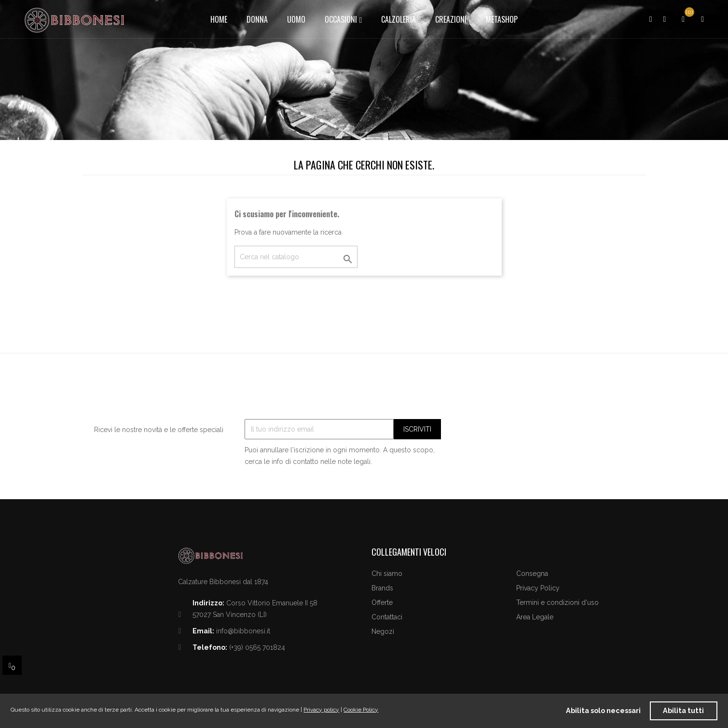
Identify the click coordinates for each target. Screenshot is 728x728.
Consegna (532, 574)
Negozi (383, 631)
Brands (382, 588)
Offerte (382, 602)
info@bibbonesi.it (243, 631)
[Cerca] (296, 257)
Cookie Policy (361, 710)
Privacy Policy (538, 588)
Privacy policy (321, 710)
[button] (702, 19)
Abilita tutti (683, 710)
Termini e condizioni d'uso (557, 602)
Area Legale (535, 617)
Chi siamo (387, 574)
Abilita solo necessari (603, 710)
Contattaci (387, 617)
